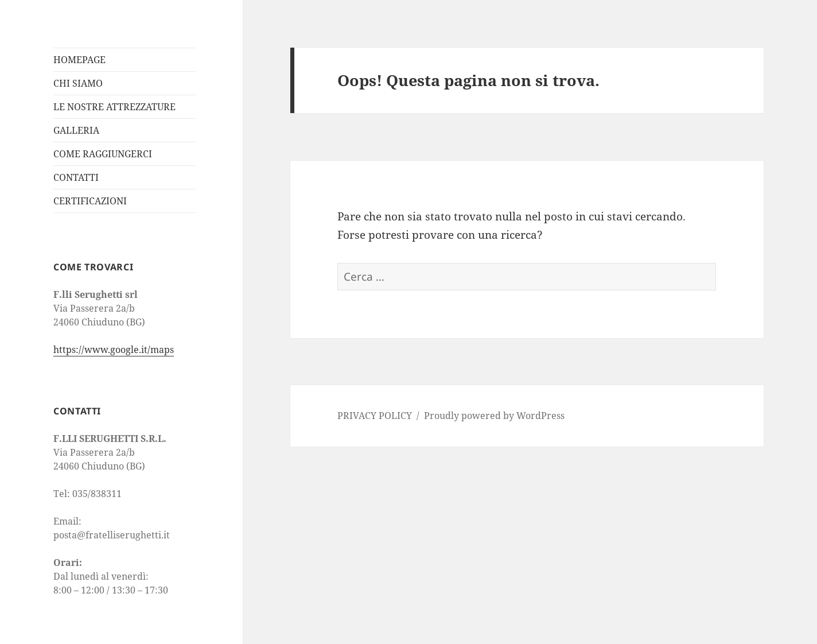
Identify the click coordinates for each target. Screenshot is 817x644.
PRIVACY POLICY (375, 416)
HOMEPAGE (79, 60)
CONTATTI (76, 177)
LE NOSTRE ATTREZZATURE (114, 107)
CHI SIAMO (78, 83)
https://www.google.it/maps (114, 350)
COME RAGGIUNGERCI (103, 154)
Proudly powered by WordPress (494, 416)
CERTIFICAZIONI (90, 201)
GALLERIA (76, 130)
